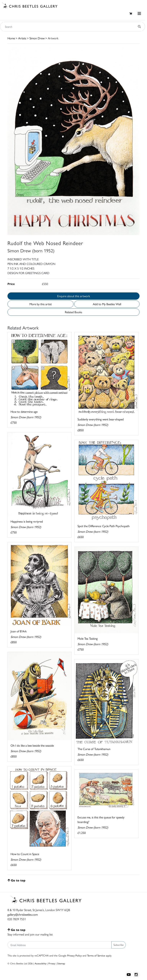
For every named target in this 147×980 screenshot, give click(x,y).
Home (11, 38)
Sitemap (61, 963)
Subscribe (119, 945)
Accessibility (40, 963)
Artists (22, 38)
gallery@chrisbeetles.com (23, 914)
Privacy (52, 963)
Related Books (73, 312)
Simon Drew (37, 38)
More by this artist (41, 304)
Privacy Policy (74, 955)
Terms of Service (96, 955)
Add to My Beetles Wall (107, 304)
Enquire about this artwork (74, 296)
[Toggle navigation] (139, 13)
